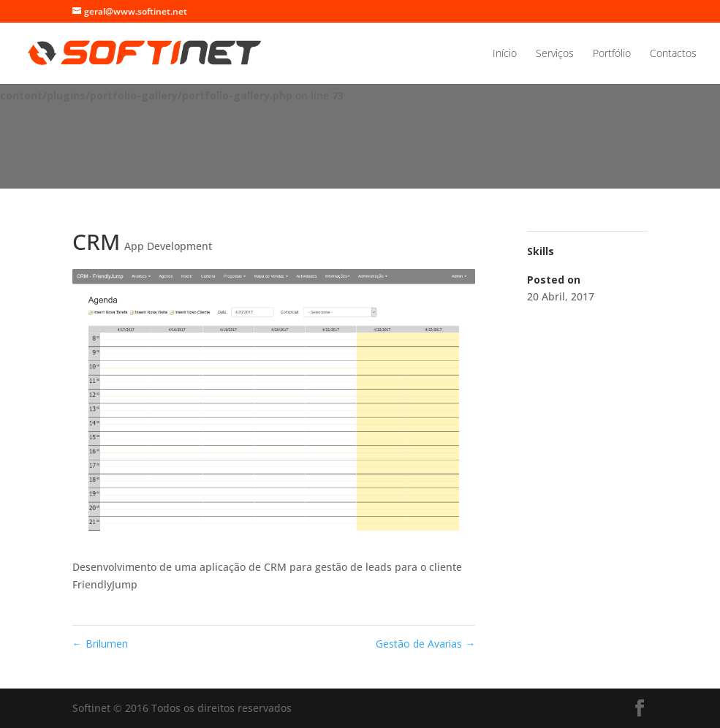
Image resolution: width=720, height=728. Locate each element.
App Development (168, 246)
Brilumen (100, 644)
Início (505, 54)
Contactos (673, 54)
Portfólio (612, 54)
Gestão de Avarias (425, 644)
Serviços (555, 54)
